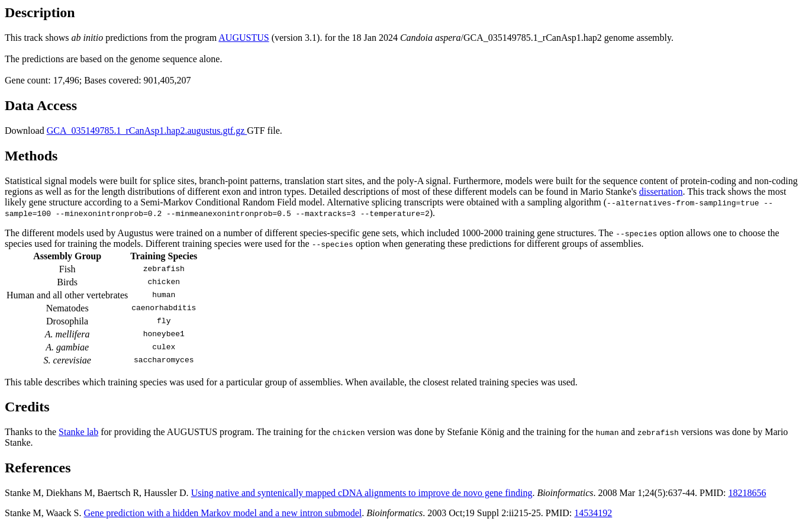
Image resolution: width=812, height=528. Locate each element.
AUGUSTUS (244, 38)
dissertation (661, 191)
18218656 (747, 493)
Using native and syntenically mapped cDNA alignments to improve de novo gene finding (362, 493)
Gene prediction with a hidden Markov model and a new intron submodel (223, 513)
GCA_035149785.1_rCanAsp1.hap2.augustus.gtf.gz (147, 131)
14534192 (593, 513)
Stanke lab (78, 432)
